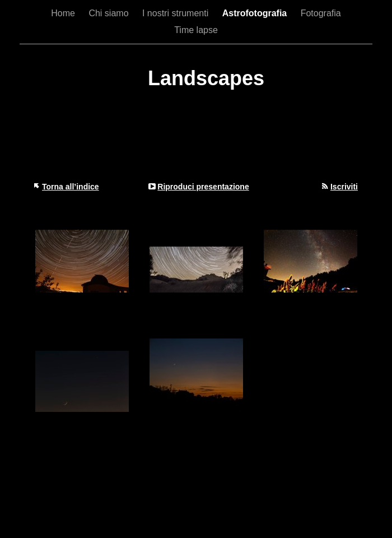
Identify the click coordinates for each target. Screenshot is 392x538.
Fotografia (321, 13)
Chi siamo (110, 13)
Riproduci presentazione (203, 187)
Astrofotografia (256, 13)
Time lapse (196, 30)
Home (64, 13)
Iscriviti (344, 187)
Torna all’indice (71, 187)
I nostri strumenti (177, 13)
